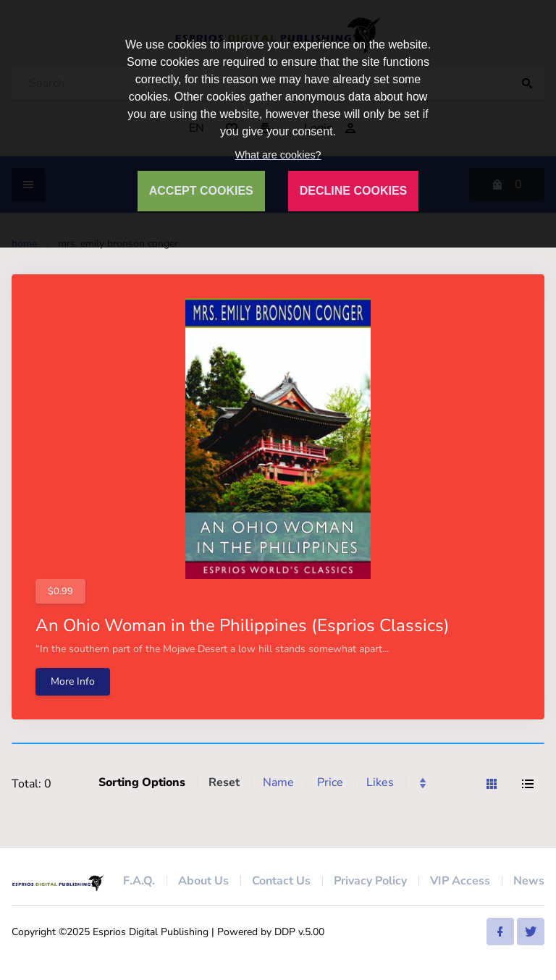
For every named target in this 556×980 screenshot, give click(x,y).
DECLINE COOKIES (353, 191)
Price (330, 782)
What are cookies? (278, 155)
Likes (380, 782)
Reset (224, 782)
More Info (73, 681)
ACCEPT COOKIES (201, 191)
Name (278, 782)
